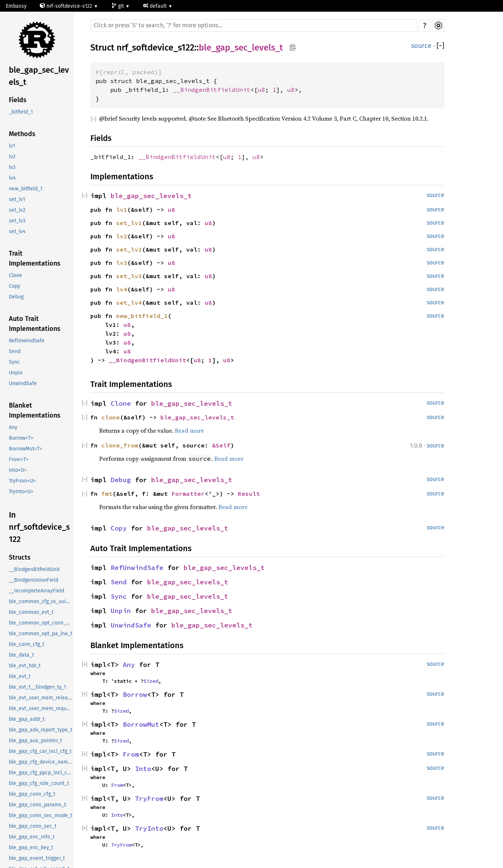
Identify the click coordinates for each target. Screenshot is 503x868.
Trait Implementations (35, 258)
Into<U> (18, 470)
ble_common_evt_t (31, 612)
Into (143, 769)
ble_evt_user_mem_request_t (41, 708)
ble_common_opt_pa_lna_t (41, 634)
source (421, 46)
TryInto (149, 828)
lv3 (12, 167)
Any (13, 427)
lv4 (12, 178)
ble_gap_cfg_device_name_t (41, 762)
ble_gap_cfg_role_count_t (39, 783)
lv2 (12, 157)
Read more (189, 430)
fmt (107, 494)
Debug (16, 297)
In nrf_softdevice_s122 (39, 527)
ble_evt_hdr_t (25, 666)
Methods (22, 134)
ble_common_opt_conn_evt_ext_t (41, 623)
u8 (261, 90)
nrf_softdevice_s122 (155, 48)
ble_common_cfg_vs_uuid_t (41, 601)
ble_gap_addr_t (27, 719)
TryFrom (149, 798)
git (118, 6)
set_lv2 (17, 210)
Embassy (16, 6)
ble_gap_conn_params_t (37, 805)
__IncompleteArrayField (37, 591)
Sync (14, 362)
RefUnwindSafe (27, 341)
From (131, 754)
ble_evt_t (20, 676)
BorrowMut (141, 724)
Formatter (188, 494)
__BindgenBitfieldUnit (34, 569)
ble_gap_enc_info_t (32, 837)
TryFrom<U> (22, 481)
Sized (151, 681)
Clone (15, 275)
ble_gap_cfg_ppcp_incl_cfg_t (41, 773)
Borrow (135, 694)
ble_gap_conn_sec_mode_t (41, 815)
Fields (18, 100)
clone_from (120, 445)
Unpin (16, 373)
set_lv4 (17, 231)
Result (249, 494)
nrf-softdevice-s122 (67, 6)
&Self (221, 445)
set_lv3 (17, 221)
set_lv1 (17, 199)
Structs (20, 557)
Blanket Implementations (35, 410)
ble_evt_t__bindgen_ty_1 (37, 687)
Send (15, 351)
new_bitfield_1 (26, 189)
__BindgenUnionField (34, 580)
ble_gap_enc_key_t (31, 848)
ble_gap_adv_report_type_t (41, 730)
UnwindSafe (23, 383)
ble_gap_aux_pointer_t (35, 741)
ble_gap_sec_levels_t (39, 76)
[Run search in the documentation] (254, 25)
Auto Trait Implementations (35, 324)
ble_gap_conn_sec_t (33, 826)
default (156, 6)
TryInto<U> (21, 492)
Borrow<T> (21, 438)
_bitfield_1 (21, 112)
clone (111, 417)
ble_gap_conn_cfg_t (32, 794)
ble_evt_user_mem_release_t (41, 698)
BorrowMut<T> (25, 449)
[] (440, 46)
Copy (15, 286)
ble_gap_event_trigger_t (37, 858)
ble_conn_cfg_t (27, 644)
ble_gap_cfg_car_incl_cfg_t (40, 751)
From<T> (19, 459)
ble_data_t (21, 655)
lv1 (12, 146)
